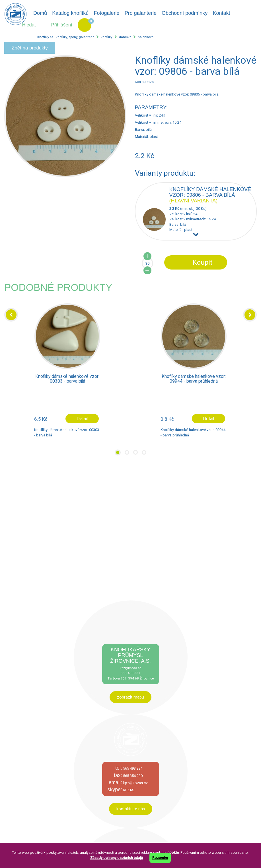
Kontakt (221, 13)
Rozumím (160, 858)
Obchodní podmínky (185, 13)
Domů (40, 13)
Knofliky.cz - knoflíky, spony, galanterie (66, 37)
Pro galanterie (141, 13)
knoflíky (107, 37)
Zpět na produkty (30, 48)
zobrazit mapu (130, 697)
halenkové (146, 37)
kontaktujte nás (131, 809)
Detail (82, 419)
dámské (125, 37)
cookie (173, 853)
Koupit (203, 262)
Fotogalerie (107, 13)
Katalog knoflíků (70, 13)
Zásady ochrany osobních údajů (117, 858)
